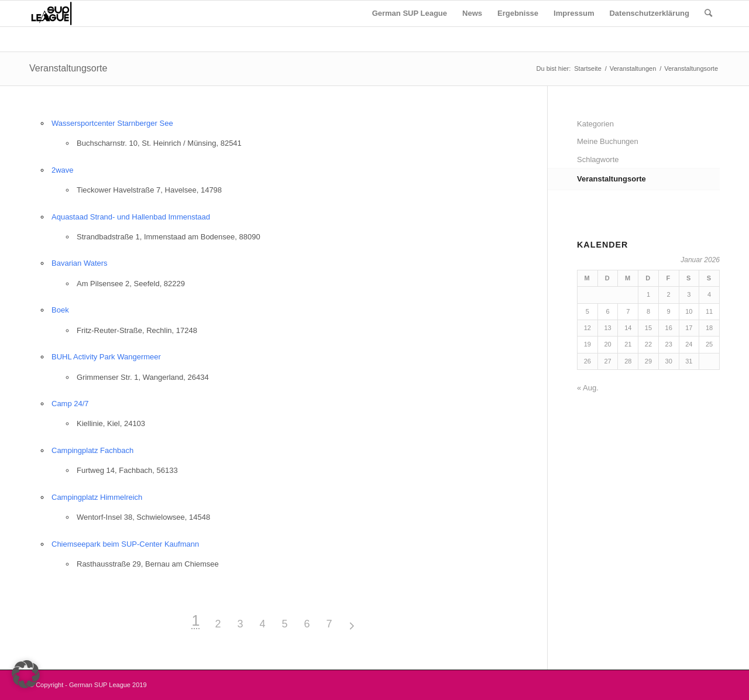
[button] (26, 674)
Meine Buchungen (608, 141)
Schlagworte (598, 159)
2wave (63, 170)
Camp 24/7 (70, 404)
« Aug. (588, 388)
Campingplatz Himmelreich (97, 497)
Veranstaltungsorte (68, 68)
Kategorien (595, 124)
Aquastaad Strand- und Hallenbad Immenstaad (131, 217)
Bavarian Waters (80, 263)
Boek (60, 310)
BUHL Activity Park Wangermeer (106, 357)
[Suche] (708, 13)
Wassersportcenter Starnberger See (112, 123)
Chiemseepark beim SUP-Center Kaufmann (125, 544)
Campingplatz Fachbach (92, 450)
